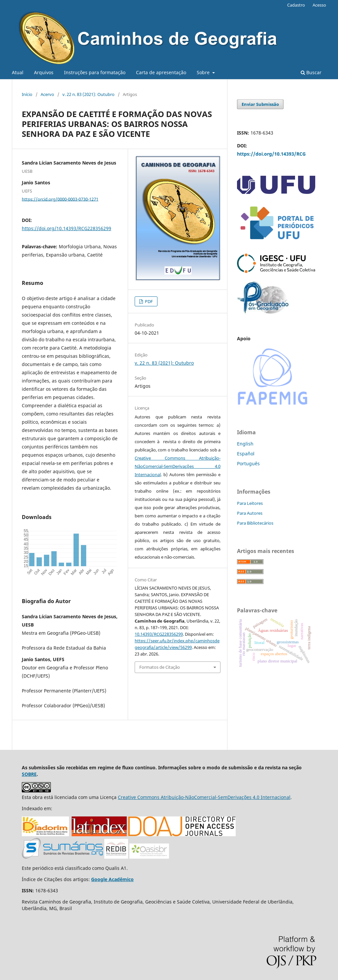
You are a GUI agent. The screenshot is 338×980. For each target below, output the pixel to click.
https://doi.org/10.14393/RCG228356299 (67, 228)
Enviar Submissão (260, 104)
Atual (18, 72)
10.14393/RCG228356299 (159, 634)
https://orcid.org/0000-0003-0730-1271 (60, 199)
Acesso (319, 5)
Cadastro (296, 5)
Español (246, 454)
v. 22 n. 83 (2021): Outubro (88, 94)
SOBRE (29, 774)
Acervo (47, 94)
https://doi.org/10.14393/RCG (271, 154)
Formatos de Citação (160, 667)
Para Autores (250, 513)
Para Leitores (250, 503)
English (245, 444)
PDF (148, 301)
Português (248, 463)
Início (27, 94)
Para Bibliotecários (255, 523)
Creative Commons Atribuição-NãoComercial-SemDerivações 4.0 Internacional (178, 466)
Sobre (204, 72)
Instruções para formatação (95, 72)
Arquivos (44, 72)
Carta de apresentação (161, 72)
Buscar (311, 72)
